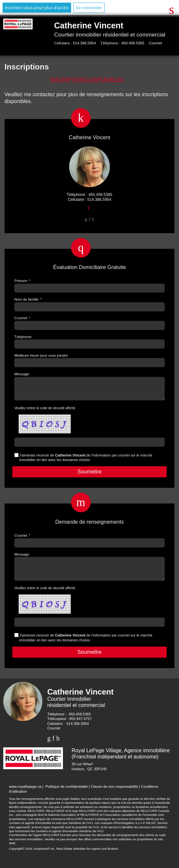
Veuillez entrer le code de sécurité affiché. (45, 412)
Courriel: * (22, 318)
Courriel (156, 43)
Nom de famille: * (28, 299)
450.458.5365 (133, 43)
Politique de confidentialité (67, 794)
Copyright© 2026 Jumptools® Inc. (32, 856)
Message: (22, 374)
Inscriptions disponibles (87, 80)
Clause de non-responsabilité (114, 794)
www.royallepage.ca (25, 794)
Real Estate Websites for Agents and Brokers (87, 856)
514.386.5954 (84, 43)
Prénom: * (22, 281)
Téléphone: (23, 337)
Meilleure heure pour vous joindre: (41, 355)
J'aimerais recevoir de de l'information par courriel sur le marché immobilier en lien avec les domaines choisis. (86, 461)
